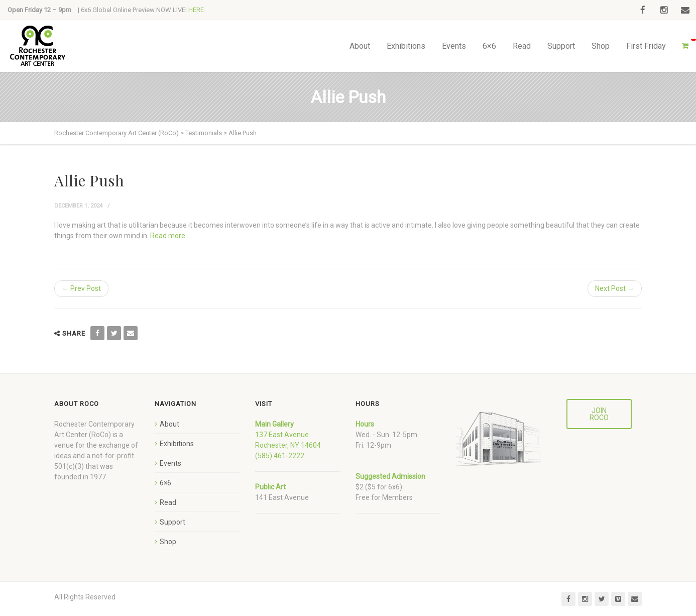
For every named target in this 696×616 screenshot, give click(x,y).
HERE (196, 10)
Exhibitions (406, 46)
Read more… (170, 236)
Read (522, 46)
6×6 (489, 46)
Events (454, 46)
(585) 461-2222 (280, 456)
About (360, 46)
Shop (601, 46)
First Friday (646, 46)
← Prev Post (81, 288)
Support (561, 46)
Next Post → (615, 288)
